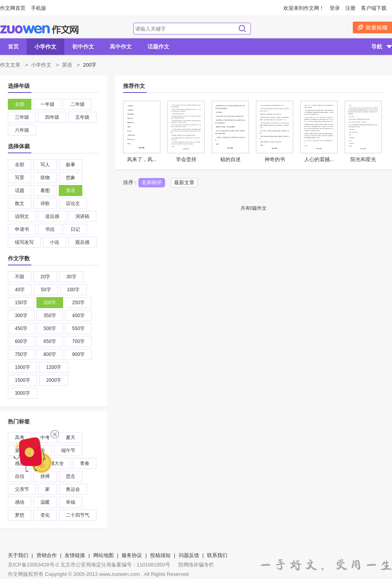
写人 (45, 165)
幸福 (71, 502)
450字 (21, 329)
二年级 (78, 104)
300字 (21, 316)
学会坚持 (186, 159)
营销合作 (47, 555)
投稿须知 (160, 555)
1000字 (23, 367)
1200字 (54, 367)
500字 (50, 329)
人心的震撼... (319, 159)
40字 (20, 290)
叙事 (71, 165)
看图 (45, 191)
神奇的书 (275, 159)
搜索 (242, 29)
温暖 (45, 502)
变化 (45, 515)
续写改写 (24, 242)
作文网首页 (13, 8)
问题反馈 (189, 555)
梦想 (20, 515)
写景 (20, 178)
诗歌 (45, 203)
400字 (78, 316)
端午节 (68, 450)
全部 (20, 104)
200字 (50, 303)
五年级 (82, 117)
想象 (71, 178)
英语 (67, 65)
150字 (21, 303)
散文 (20, 203)
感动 (20, 502)
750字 (21, 354)
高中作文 (121, 47)
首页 (13, 47)
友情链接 (75, 555)
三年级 (22, 117)
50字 (46, 290)
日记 (75, 229)
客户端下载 (374, 8)
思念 (71, 476)
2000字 (54, 380)
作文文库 (10, 65)
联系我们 (217, 555)
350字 (50, 316)
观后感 (82, 242)
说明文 (22, 216)
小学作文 (45, 47)
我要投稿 (372, 27)
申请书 (22, 229)
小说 (54, 242)
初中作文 (83, 47)
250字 (78, 303)
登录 (335, 8)
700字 (78, 341)
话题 (20, 191)
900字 (78, 354)
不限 (20, 277)
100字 (73, 290)
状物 (45, 178)
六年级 (22, 130)
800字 (50, 354)
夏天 (71, 437)
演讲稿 (82, 216)
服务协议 (132, 555)
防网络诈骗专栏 (196, 565)
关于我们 (18, 555)
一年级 (47, 104)
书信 (50, 229)
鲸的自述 (230, 159)
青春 (85, 463)
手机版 (39, 8)
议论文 (73, 203)
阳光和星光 (363, 159)
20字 (45, 277)
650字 (50, 341)
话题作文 (158, 47)
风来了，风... (142, 159)
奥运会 (73, 489)
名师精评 (152, 182)
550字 (78, 329)
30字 (71, 277)
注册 (350, 8)
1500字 (23, 380)
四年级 (52, 117)
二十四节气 (78, 515)
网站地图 (103, 555)
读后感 (52, 216)
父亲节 (22, 489)
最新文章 (184, 182)
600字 (21, 341)
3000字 (23, 393)
